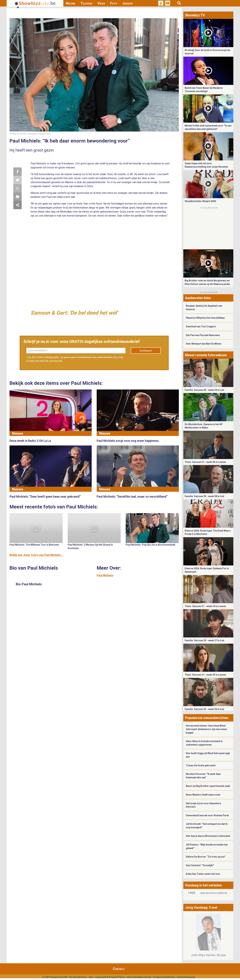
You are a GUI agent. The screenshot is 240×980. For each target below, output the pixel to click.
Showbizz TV (195, 15)
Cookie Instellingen (164, 977)
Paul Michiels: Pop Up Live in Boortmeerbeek (150, 545)
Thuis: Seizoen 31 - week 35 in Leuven (205, 462)
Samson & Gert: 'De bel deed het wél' (74, 313)
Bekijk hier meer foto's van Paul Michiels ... (36, 555)
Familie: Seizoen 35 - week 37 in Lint (204, 640)
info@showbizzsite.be (139, 977)
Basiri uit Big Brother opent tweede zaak (208, 786)
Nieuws (71, 3)
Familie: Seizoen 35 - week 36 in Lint (204, 709)
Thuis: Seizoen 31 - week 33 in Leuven (205, 675)
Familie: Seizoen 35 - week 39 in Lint (204, 390)
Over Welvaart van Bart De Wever (204, 344)
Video (101, 3)
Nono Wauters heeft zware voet (203, 795)
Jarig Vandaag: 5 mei (201, 907)
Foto (114, 3)
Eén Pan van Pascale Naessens (203, 335)
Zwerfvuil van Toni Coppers (201, 326)
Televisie (86, 3)
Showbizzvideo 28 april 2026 (200, 201)
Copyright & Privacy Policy (110, 977)
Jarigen (127, 3)
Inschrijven (146, 351)
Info (91, 977)
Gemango (190, 977)
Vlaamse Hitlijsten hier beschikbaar (205, 318)
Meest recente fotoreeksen (206, 355)
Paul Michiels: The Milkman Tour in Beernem (34, 545)
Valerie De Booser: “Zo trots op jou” (206, 857)
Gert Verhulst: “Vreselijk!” (200, 865)
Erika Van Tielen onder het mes (203, 874)
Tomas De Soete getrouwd (201, 765)
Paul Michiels (105, 575)
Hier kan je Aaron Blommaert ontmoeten (208, 836)
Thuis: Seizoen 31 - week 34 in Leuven (205, 606)
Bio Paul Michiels (29, 584)
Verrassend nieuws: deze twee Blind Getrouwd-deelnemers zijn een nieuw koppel (206, 729)
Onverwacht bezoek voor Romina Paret (207, 815)
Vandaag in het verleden (203, 885)
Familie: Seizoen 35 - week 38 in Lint (204, 496)
